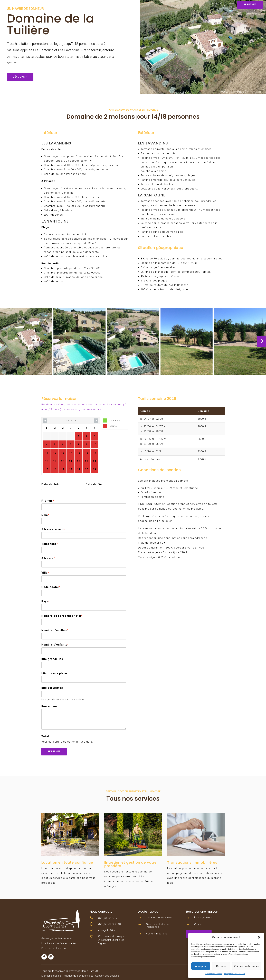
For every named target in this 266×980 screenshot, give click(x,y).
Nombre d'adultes (55, 630)
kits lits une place (54, 673)
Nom (45, 515)
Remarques (50, 706)
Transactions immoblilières (192, 862)
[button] (259, 937)
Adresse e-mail (53, 529)
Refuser (221, 966)
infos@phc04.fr (106, 930)
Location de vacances (159, 918)
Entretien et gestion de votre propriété (130, 864)
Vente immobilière (156, 934)
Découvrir (20, 77)
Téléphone (50, 544)
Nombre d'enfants (55, 645)
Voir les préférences (246, 966)
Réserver (250, 5)
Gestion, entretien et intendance (158, 926)
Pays (46, 601)
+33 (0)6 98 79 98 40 (109, 924)
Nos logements (203, 918)
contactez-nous (91, 409)
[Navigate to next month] (96, 421)
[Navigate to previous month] (45, 421)
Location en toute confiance (67, 862)
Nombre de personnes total (62, 616)
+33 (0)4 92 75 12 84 (109, 918)
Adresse (48, 558)
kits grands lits (52, 659)
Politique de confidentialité (234, 974)
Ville (45, 573)
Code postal (51, 587)
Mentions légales (51, 976)
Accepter (201, 966)
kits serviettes (52, 688)
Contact (199, 924)
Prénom (48, 501)
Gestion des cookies (214, 974)
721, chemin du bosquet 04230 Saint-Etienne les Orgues (112, 940)
